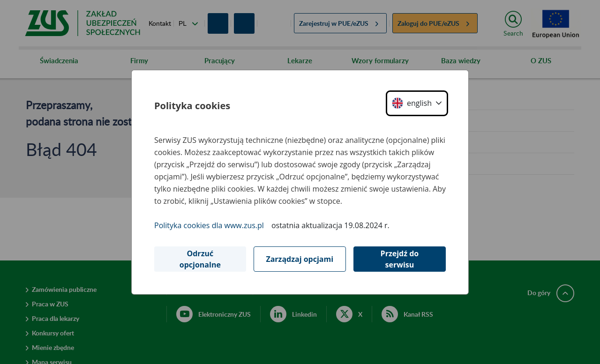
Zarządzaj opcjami (300, 259)
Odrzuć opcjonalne (200, 259)
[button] (417, 103)
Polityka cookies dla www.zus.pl (209, 225)
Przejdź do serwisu (400, 259)
